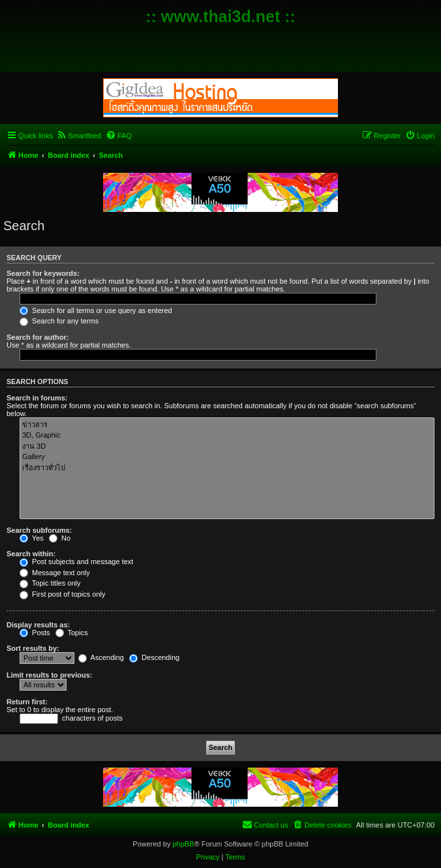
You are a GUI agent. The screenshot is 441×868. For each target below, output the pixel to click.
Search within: (31, 554)
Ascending (101, 657)
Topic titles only (50, 583)
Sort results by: (33, 648)
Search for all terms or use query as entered (96, 310)
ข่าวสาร (227, 425)
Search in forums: (37, 398)
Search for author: (38, 337)
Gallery (227, 457)
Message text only (55, 573)
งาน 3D (227, 446)
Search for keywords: (43, 273)
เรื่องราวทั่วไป (227, 468)
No (60, 538)
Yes (32, 538)
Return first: (27, 702)
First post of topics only (63, 594)
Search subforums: (39, 530)
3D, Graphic (227, 436)
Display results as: (38, 625)
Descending (154, 657)
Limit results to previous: (49, 675)
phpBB (183, 844)
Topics (72, 633)
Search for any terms (59, 321)
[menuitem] (79, 136)
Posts (35, 633)
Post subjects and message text (76, 561)
